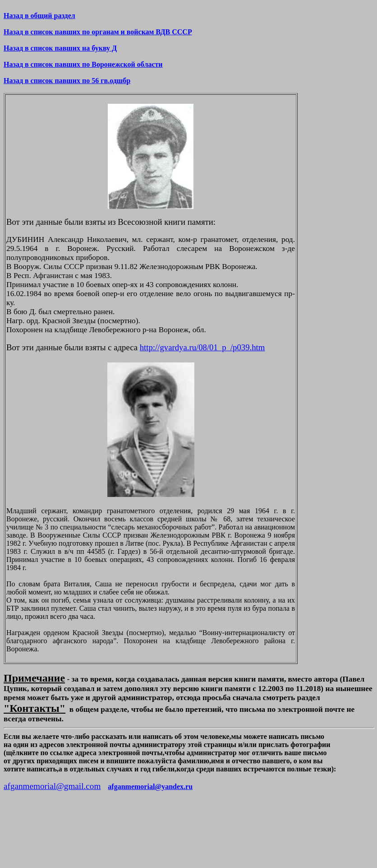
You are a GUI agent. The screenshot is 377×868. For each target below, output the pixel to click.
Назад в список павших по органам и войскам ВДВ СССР (98, 32)
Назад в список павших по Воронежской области (83, 64)
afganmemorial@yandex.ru (150, 787)
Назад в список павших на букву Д (60, 48)
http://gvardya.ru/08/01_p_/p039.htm (202, 347)
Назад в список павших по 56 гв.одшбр (67, 81)
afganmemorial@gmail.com (52, 786)
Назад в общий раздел (39, 16)
